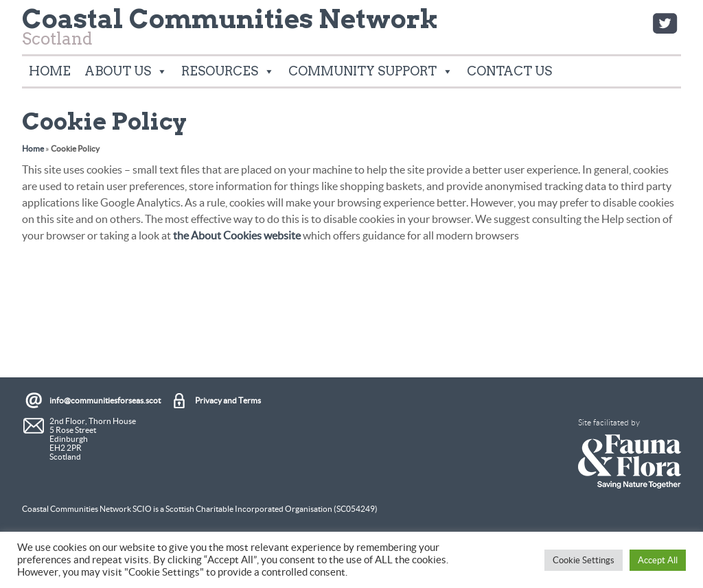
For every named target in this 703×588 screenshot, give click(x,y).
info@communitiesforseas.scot (105, 400)
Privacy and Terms (228, 400)
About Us (126, 71)
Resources (228, 71)
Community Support (371, 71)
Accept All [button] (658, 560)
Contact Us (509, 71)
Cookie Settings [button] (584, 560)
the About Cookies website (237, 235)
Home (50, 71)
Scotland (230, 31)
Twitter (665, 23)
